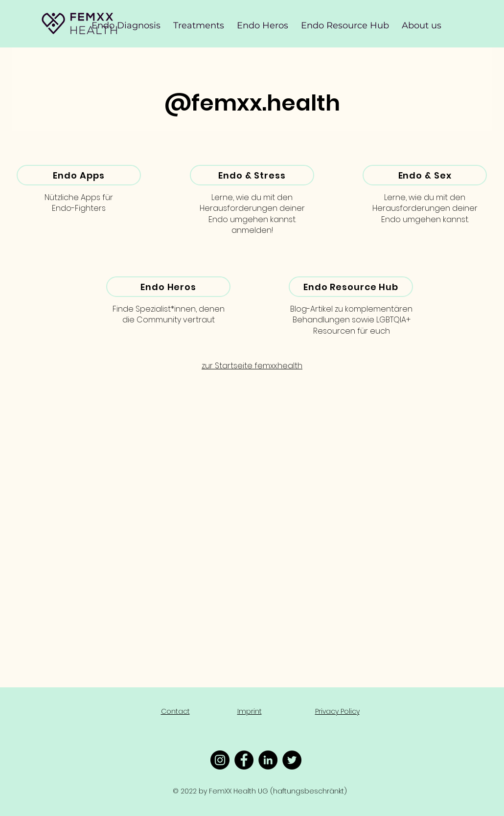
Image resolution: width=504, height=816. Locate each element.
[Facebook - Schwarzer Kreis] (244, 760)
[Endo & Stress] (252, 175)
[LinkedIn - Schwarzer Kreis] (268, 760)
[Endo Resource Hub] (351, 287)
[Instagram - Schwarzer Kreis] (220, 760)
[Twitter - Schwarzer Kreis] (292, 760)
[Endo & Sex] (425, 175)
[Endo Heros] (168, 287)
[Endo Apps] (79, 175)
